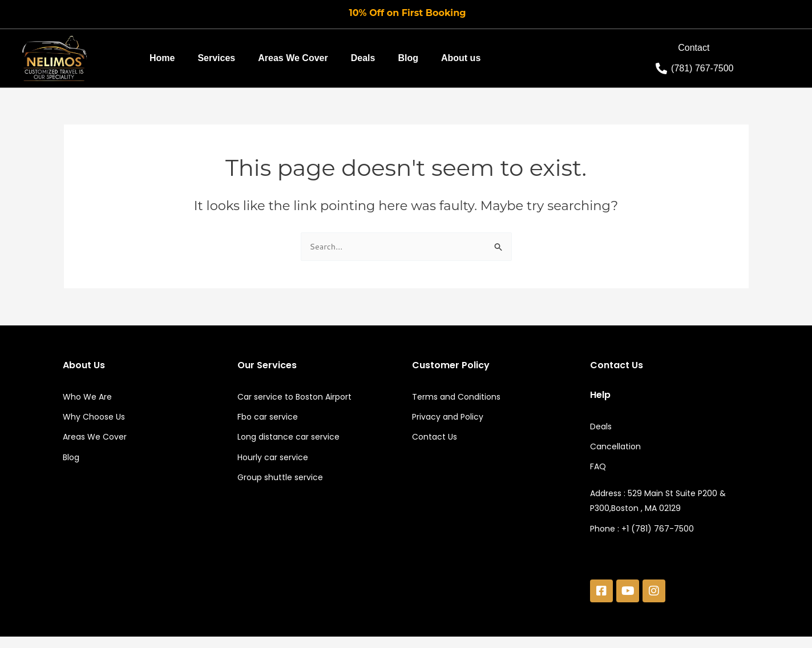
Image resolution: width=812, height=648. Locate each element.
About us (461, 58)
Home (162, 58)
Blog (408, 58)
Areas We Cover (293, 58)
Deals (363, 58)
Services (216, 58)
